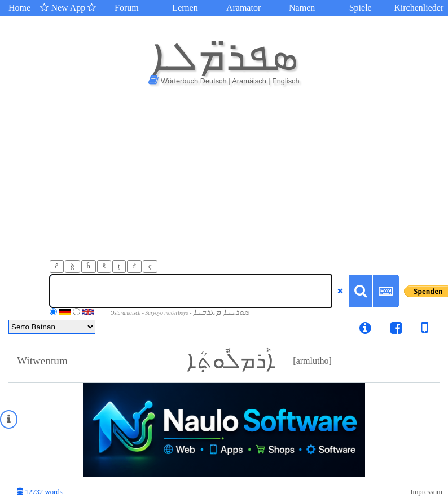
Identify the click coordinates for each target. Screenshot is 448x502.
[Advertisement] (224, 175)
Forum (127, 8)
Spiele (361, 8)
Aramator (243, 8)
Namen (302, 8)
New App (68, 8)
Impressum (426, 492)
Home (19, 8)
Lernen (185, 8)
